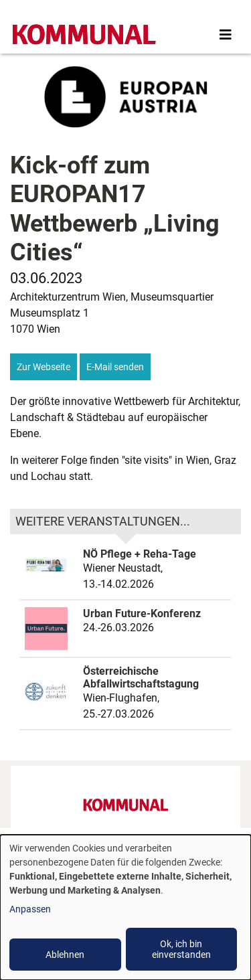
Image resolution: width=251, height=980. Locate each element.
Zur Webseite (44, 367)
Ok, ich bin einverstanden (181, 949)
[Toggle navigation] (226, 35)
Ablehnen (65, 955)
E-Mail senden (115, 367)
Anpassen (30, 909)
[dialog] (125, 907)
